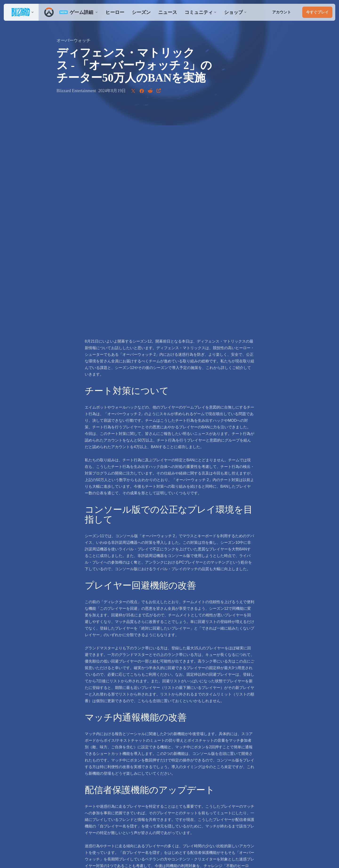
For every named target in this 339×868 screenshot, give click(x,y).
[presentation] (21, 12)
